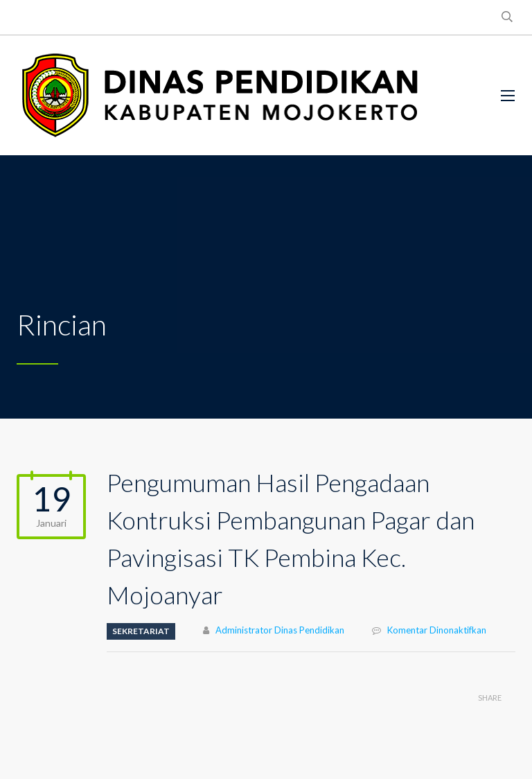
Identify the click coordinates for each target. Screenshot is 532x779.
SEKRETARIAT (141, 631)
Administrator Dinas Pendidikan (280, 630)
